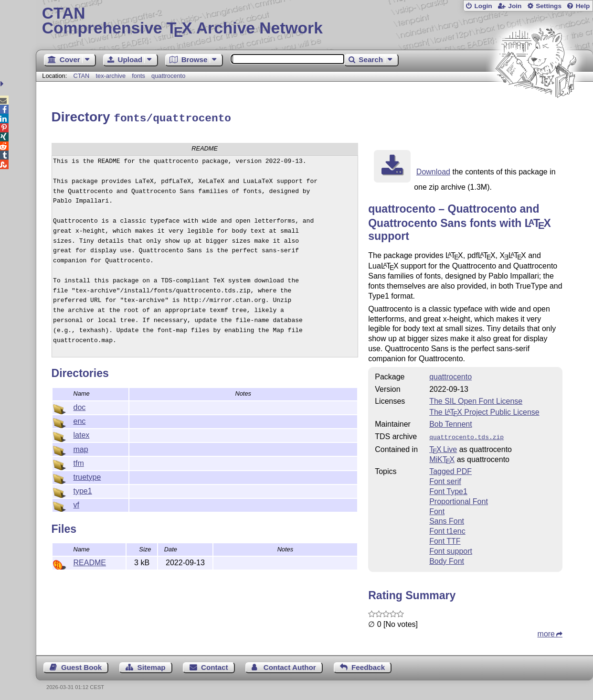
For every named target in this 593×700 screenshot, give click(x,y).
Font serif (445, 479)
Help (583, 6)
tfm (79, 462)
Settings (549, 6)
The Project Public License (484, 411)
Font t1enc (447, 529)
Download (433, 170)
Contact (215, 665)
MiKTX (442, 457)
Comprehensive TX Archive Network (314, 22)
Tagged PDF (450, 469)
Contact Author (290, 665)
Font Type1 (448, 489)
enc (80, 420)
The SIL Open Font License (476, 400)
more (546, 631)
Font (437, 509)
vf (76, 503)
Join (515, 6)
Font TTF (445, 539)
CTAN (81, 76)
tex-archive (111, 76)
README (90, 561)
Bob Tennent (451, 423)
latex (82, 434)
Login (483, 6)
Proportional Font (459, 499)
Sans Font (447, 519)
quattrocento (168, 76)
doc (80, 406)
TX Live (443, 447)
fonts (138, 76)
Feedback (368, 665)
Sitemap (152, 665)
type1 (83, 490)
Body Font (447, 559)
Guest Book (81, 665)
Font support (451, 549)
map (81, 448)
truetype (87, 476)
